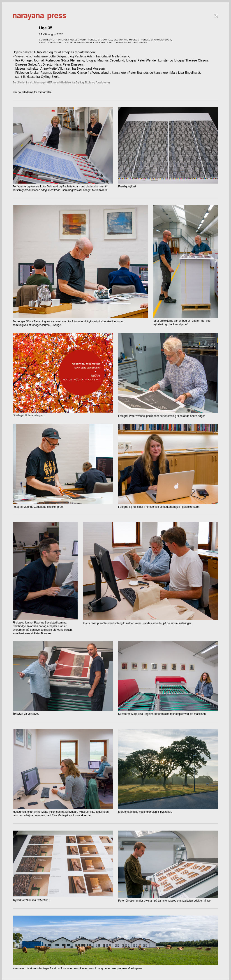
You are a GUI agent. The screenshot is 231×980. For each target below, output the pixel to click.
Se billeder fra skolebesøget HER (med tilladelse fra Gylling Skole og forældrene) (61, 83)
